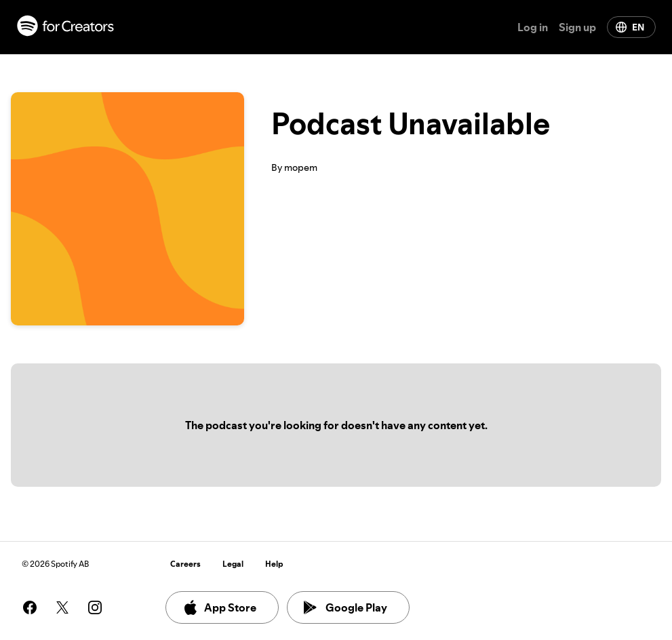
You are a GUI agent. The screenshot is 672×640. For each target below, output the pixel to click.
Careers (185, 564)
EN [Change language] (630, 27)
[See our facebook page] (30, 607)
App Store (219, 607)
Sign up (577, 27)
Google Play (345, 607)
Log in (533, 27)
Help (274, 564)
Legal (233, 564)
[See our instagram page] (95, 607)
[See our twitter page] (62, 607)
